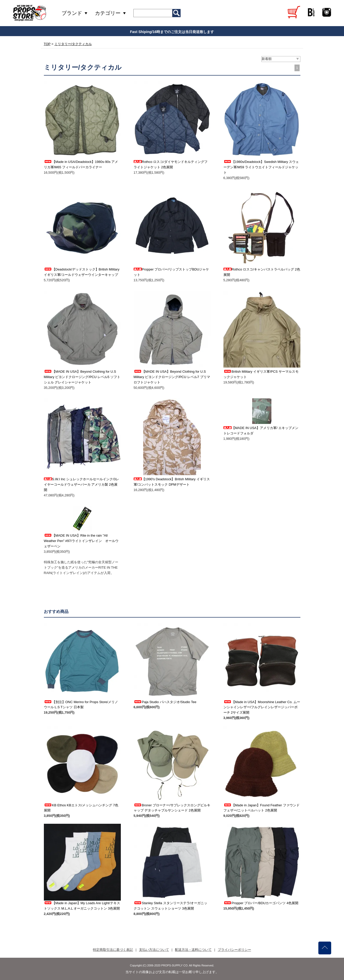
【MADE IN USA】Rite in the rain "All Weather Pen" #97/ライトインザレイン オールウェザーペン (81, 541)
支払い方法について (154, 950)
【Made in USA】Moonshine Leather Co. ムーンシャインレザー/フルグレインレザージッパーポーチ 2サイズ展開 (262, 707)
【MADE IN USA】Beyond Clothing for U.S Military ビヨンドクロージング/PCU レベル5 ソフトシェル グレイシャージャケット (82, 377)
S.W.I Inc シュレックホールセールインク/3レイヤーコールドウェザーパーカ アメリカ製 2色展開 (81, 484)
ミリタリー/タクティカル (73, 44)
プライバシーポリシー (234, 950)
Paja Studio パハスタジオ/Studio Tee (165, 702)
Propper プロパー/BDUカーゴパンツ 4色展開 (261, 903)
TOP (47, 44)
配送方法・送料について (193, 950)
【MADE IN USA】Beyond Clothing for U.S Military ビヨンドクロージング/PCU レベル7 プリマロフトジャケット (172, 377)
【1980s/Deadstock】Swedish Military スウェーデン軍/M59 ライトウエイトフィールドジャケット (261, 167)
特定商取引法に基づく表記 (113, 950)
